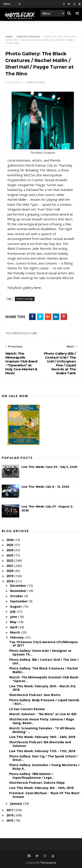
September (19, 601)
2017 (10, 810)
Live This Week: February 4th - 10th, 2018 (41, 788)
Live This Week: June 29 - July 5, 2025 (49, 467)
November (19, 591)
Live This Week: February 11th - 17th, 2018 (42, 751)
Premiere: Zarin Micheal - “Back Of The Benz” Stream (45, 795)
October (17, 596)
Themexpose (48, 863)
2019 (10, 576)
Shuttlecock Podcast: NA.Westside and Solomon (40, 744)
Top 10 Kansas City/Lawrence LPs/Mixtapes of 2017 (44, 644)
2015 (10, 820)
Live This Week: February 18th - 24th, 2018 (42, 737)
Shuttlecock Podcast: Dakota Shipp (37, 783)
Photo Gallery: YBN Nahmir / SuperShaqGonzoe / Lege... (32, 776)
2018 (10, 581)
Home (9, 37)
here (37, 288)
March (15, 632)
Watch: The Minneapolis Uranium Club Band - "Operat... (45, 679)
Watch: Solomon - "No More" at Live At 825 (43, 714)
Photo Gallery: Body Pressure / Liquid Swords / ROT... (44, 702)
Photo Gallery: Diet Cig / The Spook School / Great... (43, 758)
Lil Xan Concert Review (27, 709)
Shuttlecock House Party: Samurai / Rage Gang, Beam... (42, 721)
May (14, 622)
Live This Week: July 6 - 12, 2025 (45, 487)
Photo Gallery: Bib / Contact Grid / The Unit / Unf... (44, 661)
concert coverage (28, 37)
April (14, 627)
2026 (10, 540)
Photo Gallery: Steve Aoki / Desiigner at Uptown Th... (40, 652)
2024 (10, 550)
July (13, 611)
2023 (10, 555)
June (14, 617)
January (17, 803)
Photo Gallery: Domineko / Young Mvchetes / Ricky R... (44, 767)
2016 (10, 815)
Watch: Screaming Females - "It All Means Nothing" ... (42, 730)
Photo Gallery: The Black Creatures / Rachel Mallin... (44, 670)
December (19, 586)
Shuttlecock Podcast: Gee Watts (35, 695)
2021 (10, 566)
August (16, 606)
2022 (10, 560)
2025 (10, 545)
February (17, 637)
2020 (10, 571)
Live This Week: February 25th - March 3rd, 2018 (43, 688)
